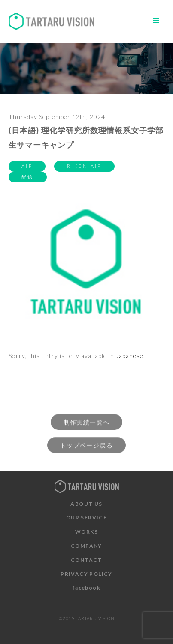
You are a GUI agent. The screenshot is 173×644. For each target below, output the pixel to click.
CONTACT (86, 560)
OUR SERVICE (86, 517)
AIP (27, 166)
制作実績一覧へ (87, 426)
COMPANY (86, 546)
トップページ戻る (86, 449)
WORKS (86, 532)
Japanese (130, 356)
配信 (28, 177)
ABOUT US (86, 504)
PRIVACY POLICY (86, 574)
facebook (86, 588)
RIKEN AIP (84, 166)
